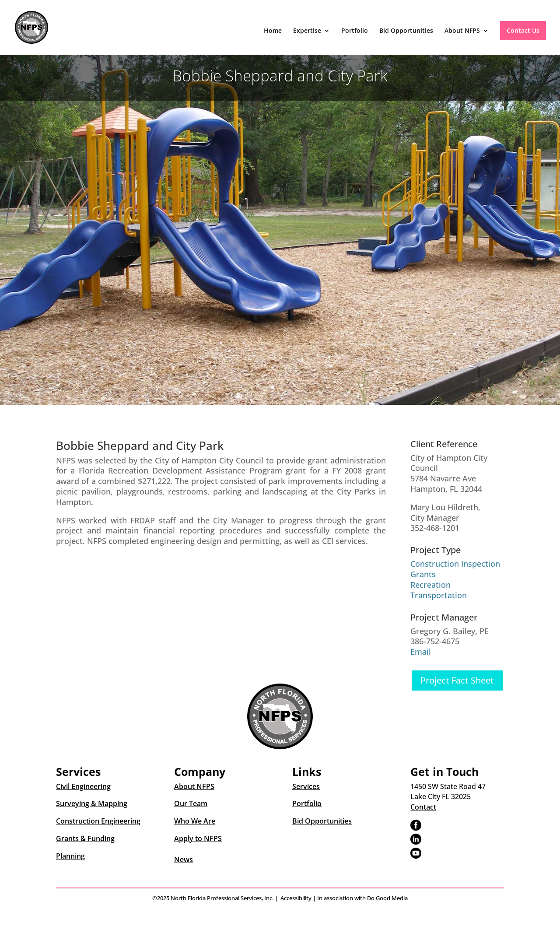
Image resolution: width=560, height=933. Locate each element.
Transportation (439, 595)
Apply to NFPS (198, 838)
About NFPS (462, 31)
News (184, 859)
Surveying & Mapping (92, 803)
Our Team (191, 803)
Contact (423, 807)
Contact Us (523, 30)
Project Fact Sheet (457, 680)
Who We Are (195, 821)
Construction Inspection (455, 564)
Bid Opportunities (406, 31)
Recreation (430, 585)
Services (306, 786)
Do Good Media (387, 898)
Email (421, 652)
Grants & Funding (85, 838)
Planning (70, 856)
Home (273, 31)
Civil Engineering (83, 786)
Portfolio (355, 31)
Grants (423, 574)
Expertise (307, 31)
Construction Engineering (98, 821)
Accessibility (296, 898)
